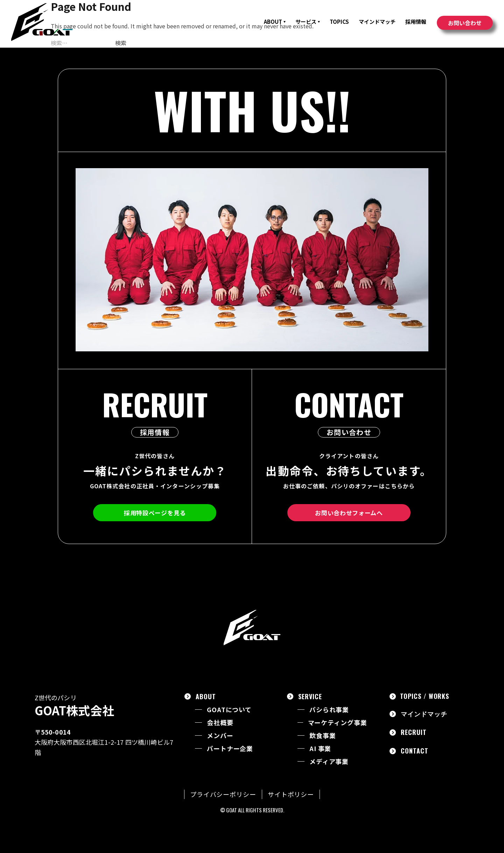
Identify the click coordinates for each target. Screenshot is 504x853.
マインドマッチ (377, 22)
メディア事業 (329, 761)
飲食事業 (323, 735)
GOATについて (229, 710)
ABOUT (275, 22)
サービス (308, 22)
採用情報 (416, 22)
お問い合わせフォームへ (349, 513)
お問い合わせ (465, 23)
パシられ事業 (329, 710)
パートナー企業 (230, 748)
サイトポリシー (291, 794)
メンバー (220, 735)
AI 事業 (320, 748)
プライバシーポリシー (223, 794)
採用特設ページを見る (155, 513)
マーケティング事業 (338, 723)
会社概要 (220, 723)
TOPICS (339, 22)
